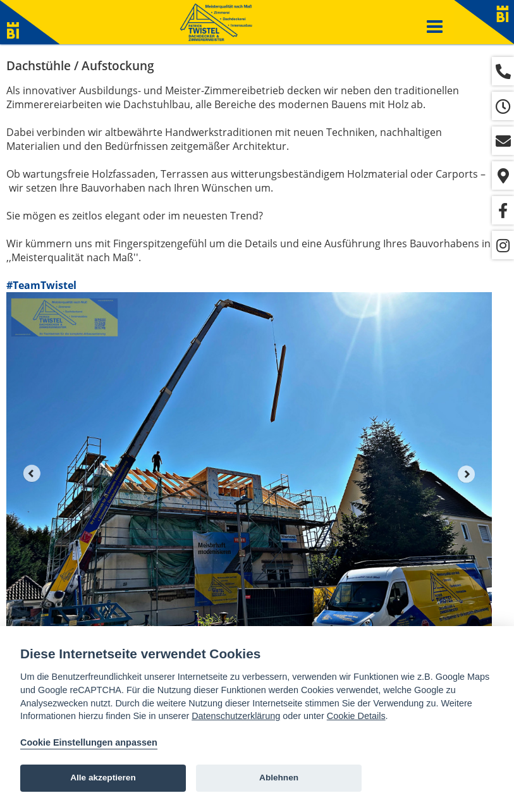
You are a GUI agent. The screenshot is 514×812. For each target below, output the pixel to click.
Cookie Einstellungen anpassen (89, 742)
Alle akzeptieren (103, 778)
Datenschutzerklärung (236, 716)
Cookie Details (356, 716)
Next (467, 474)
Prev (32, 474)
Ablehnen (279, 778)
